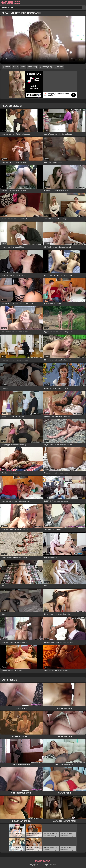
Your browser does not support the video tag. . (43, 40)
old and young (47, 67)
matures (60, 67)
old (24, 67)
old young (33, 67)
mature (7, 67)
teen (17, 67)
